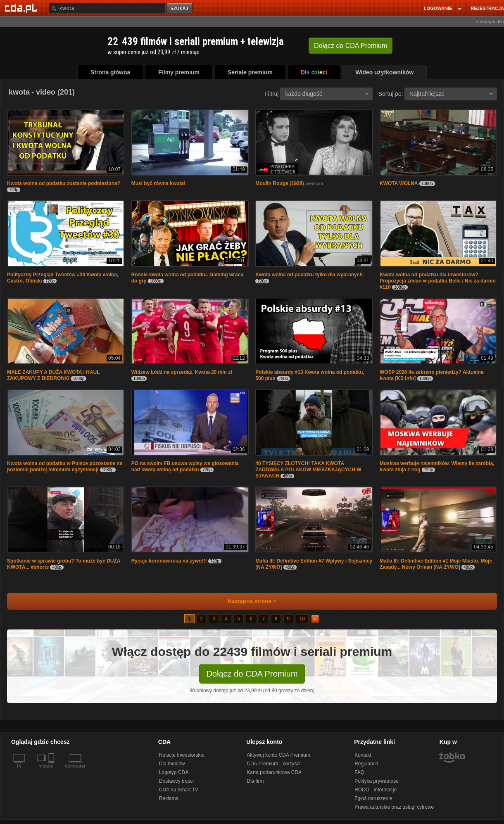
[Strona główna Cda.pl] (22, 8)
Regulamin (366, 764)
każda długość (327, 94)
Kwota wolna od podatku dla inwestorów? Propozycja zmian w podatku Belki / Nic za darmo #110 (438, 281)
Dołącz (351, 46)
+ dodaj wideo (490, 21)
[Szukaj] (107, 8)
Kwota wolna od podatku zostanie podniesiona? (64, 183)
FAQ (359, 772)
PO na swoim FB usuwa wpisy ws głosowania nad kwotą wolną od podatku (185, 467)
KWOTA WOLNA (399, 183)
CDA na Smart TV (179, 790)
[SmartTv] (52, 771)
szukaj (180, 8)
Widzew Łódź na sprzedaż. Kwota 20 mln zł (182, 372)
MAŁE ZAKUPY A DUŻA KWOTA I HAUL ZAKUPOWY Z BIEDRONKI (53, 375)
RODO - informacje (376, 790)
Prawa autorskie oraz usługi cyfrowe (394, 807)
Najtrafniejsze (451, 94)
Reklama (169, 798)
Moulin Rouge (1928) (279, 183)
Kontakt (363, 755)
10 (302, 619)
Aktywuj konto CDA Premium (278, 755)
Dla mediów (172, 764)
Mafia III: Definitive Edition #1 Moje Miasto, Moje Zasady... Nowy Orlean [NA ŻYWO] (436, 564)
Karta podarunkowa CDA (274, 772)
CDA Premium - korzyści (273, 764)
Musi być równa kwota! (158, 183)
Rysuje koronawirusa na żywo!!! (169, 561)
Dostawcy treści (176, 781)
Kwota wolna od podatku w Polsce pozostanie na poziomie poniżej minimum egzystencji (65, 467)
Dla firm (255, 781)
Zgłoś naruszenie (373, 798)
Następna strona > (246, 601)
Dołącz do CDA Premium (252, 674)
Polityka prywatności (377, 781)
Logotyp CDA (174, 772)
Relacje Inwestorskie (182, 755)
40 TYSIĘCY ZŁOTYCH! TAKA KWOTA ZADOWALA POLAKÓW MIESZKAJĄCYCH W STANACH (308, 470)
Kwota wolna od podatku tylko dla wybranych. (310, 275)
